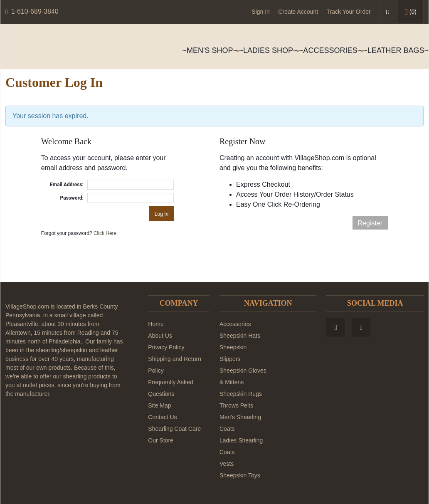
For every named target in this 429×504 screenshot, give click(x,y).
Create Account (298, 12)
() (411, 12)
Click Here (105, 233)
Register (370, 223)
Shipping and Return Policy (175, 365)
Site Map (159, 405)
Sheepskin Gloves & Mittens (243, 376)
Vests (227, 464)
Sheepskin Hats (240, 336)
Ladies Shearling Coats (241, 446)
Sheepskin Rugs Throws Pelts (241, 400)
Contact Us (162, 417)
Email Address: (67, 185)
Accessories (235, 324)
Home (156, 324)
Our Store (161, 440)
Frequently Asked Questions (170, 388)
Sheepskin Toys (240, 475)
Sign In (261, 12)
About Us (160, 336)
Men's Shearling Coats (240, 423)
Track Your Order (349, 12)
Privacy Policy (166, 347)
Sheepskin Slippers (233, 353)
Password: (72, 198)
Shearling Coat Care (174, 429)
